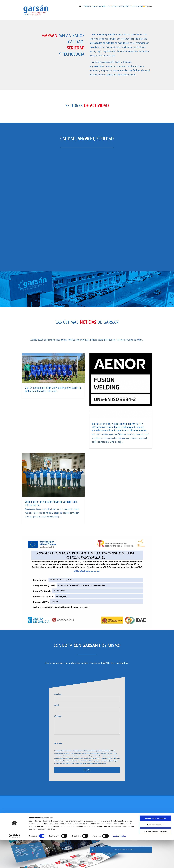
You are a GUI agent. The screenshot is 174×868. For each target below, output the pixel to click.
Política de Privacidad (90, 763)
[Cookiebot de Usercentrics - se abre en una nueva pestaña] (14, 864)
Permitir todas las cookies (155, 846)
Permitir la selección (155, 852)
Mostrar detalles (119, 864)
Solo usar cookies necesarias (155, 859)
